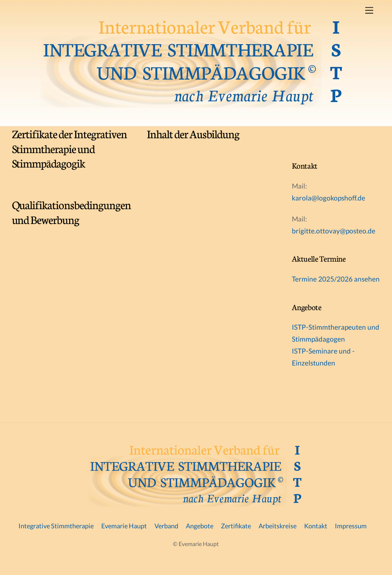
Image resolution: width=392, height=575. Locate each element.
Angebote (200, 526)
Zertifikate (236, 526)
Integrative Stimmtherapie (56, 526)
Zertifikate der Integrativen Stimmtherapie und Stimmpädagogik (69, 148)
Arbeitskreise (278, 526)
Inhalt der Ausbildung (193, 133)
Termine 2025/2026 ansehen (336, 279)
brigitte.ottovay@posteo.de (334, 231)
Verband (166, 526)
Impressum (351, 526)
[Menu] (369, 10)
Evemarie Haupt (124, 526)
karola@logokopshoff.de (329, 198)
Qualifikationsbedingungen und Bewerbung (72, 212)
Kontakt (316, 526)
